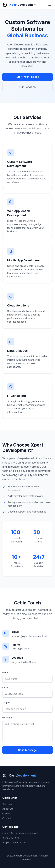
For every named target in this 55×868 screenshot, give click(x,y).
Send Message (27, 750)
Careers (7, 814)
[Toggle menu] (50, 5)
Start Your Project (28, 77)
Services (7, 804)
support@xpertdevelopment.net (29, 636)
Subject (6, 703)
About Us (8, 809)
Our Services (27, 87)
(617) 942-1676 (20, 649)
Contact (7, 818)
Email (5, 687)
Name (5, 672)
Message (7, 718)
